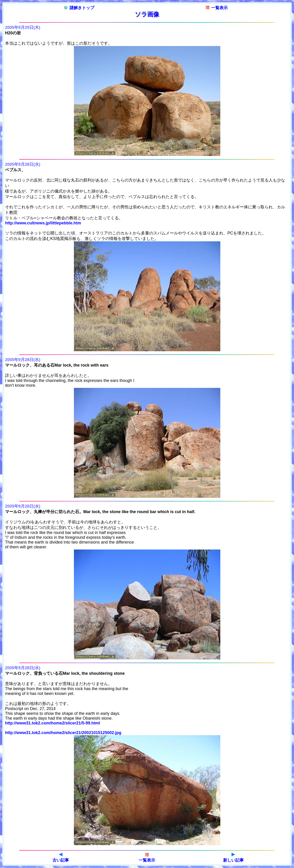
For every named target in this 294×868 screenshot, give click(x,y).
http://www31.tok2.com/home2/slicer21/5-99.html (53, 723)
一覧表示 (217, 8)
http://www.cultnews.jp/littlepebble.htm (43, 223)
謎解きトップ (79, 8)
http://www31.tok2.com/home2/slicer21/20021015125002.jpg (63, 733)
